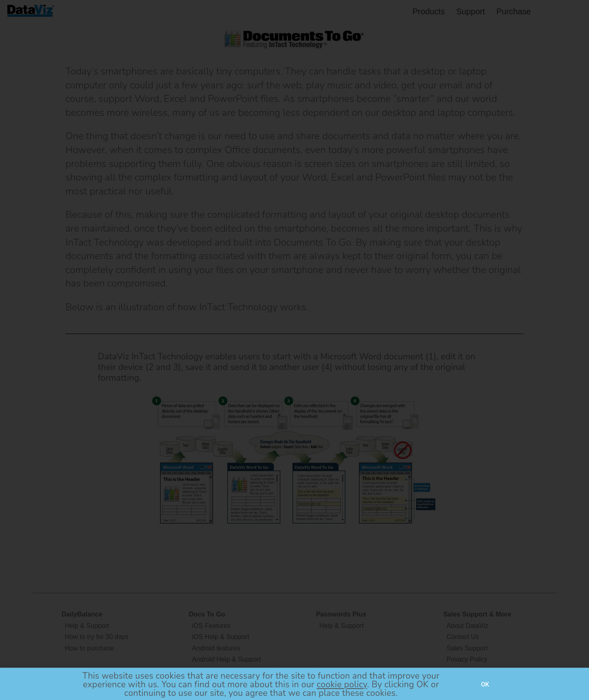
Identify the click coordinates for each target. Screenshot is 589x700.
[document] (294, 350)
